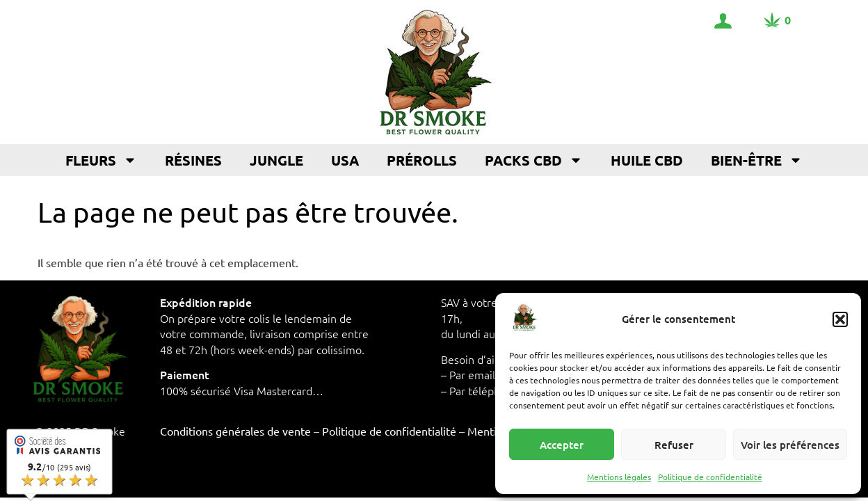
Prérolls (422, 160)
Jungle (276, 160)
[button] (840, 319)
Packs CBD (534, 160)
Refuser (674, 445)
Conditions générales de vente (235, 431)
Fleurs (101, 160)
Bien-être (757, 160)
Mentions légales (619, 477)
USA (345, 160)
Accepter (562, 445)
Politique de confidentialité (710, 477)
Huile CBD (647, 160)
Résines (193, 160)
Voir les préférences (790, 445)
